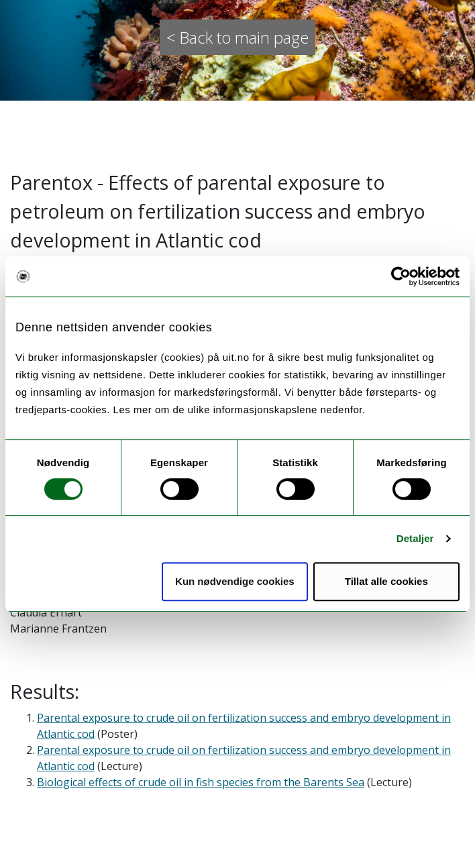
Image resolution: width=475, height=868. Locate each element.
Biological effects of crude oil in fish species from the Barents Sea (201, 782)
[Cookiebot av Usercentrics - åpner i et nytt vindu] (401, 276)
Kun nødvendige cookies (235, 581)
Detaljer (415, 538)
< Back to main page (237, 37)
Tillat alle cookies (386, 581)
